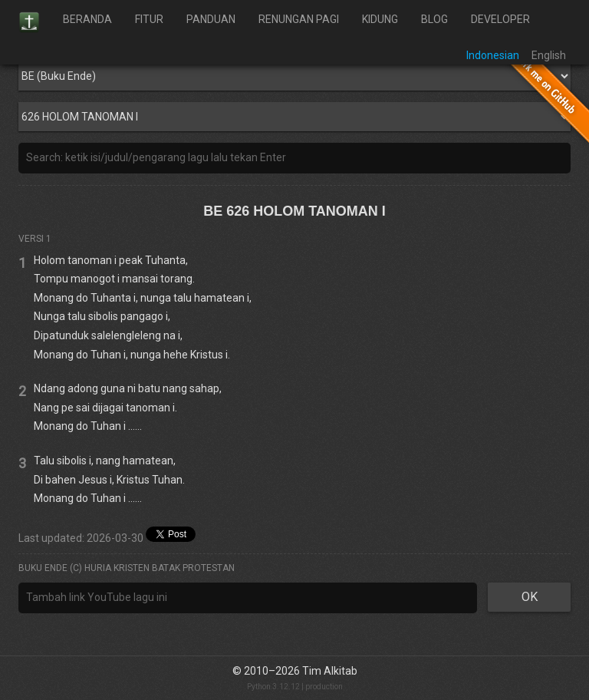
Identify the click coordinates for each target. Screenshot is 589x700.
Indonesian (493, 55)
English (549, 55)
